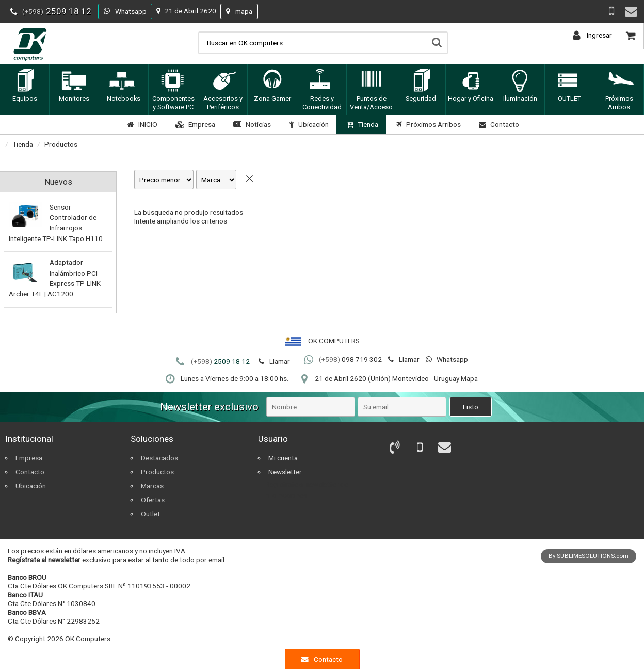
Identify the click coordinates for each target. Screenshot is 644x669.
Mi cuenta (283, 458)
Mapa (469, 378)
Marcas (152, 486)
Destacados (159, 458)
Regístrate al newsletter (44, 560)
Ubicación (308, 124)
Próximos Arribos (427, 124)
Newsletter (285, 472)
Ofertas (153, 500)
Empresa (194, 124)
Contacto (498, 124)
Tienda (361, 124)
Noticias (251, 124)
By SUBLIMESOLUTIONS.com (589, 556)
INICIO (141, 124)
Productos (61, 144)
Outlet (150, 514)
